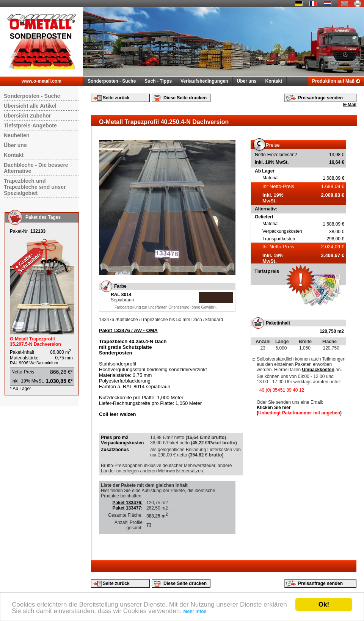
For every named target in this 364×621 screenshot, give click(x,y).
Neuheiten (17, 135)
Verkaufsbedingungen (204, 81)
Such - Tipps (158, 81)
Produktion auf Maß (333, 81)
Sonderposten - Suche (112, 81)
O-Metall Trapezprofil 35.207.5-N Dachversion (35, 342)
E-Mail (350, 105)
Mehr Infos (195, 612)
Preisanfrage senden (320, 98)
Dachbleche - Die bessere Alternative (36, 168)
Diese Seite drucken (185, 98)
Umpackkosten (318, 370)
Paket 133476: (128, 503)
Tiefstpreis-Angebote (30, 125)
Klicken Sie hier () (299, 410)
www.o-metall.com (42, 81)
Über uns (247, 81)
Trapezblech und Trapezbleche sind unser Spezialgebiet (35, 187)
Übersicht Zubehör (27, 116)
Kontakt (274, 81)
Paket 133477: (128, 508)
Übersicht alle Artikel (30, 106)
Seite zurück (116, 98)
